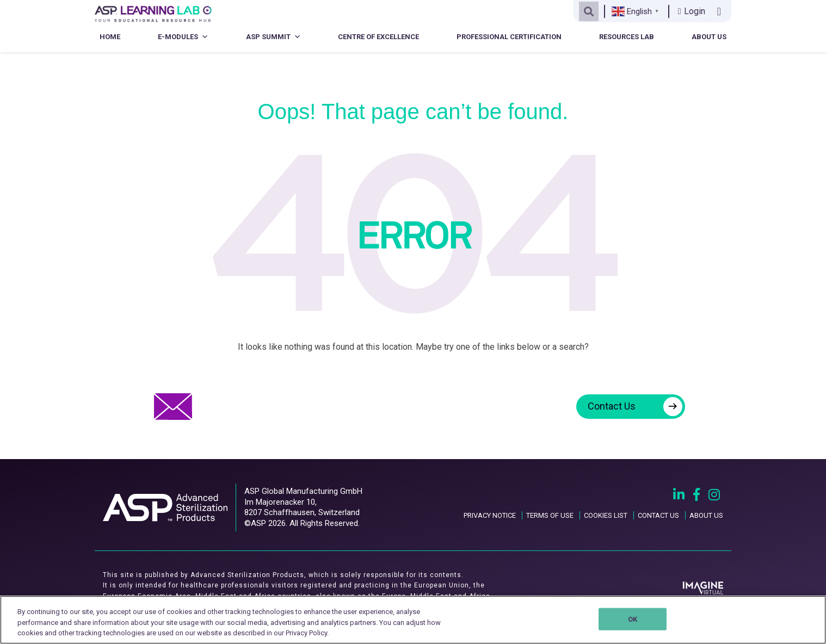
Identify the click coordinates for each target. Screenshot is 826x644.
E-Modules (183, 37)
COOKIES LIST (606, 515)
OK (633, 619)
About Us (709, 37)
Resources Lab (627, 37)
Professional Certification (509, 37)
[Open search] (589, 11)
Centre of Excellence (378, 37)
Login (692, 11)
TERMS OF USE (550, 515)
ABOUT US (706, 515)
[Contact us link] (721, 11)
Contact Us (635, 407)
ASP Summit (273, 37)
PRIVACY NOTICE (490, 515)
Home (110, 37)
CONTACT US (658, 515)
